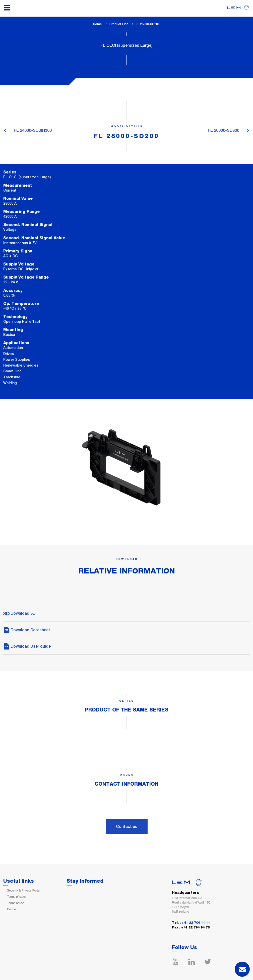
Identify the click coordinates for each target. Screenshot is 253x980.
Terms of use (16, 903)
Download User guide (27, 646)
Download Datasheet (27, 630)
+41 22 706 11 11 (196, 923)
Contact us (127, 827)
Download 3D (19, 613)
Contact (12, 909)
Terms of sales (17, 897)
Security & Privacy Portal (24, 890)
